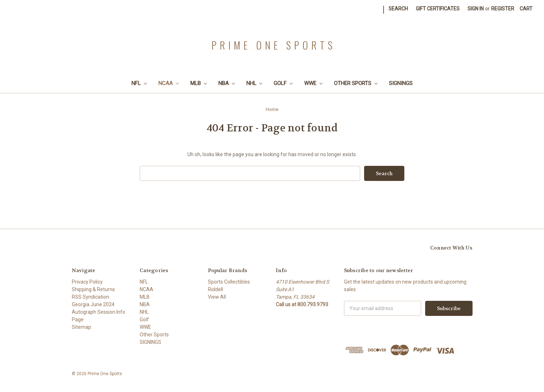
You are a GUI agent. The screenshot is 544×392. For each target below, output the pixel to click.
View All (217, 297)
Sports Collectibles (229, 282)
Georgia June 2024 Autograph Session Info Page (99, 312)
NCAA (169, 83)
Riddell (215, 289)
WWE (313, 83)
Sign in (476, 9)
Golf (283, 83)
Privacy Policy (87, 282)
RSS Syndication (90, 297)
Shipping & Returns (93, 289)
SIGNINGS (401, 83)
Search (398, 9)
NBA (227, 83)
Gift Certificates (438, 9)
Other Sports (356, 83)
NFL (139, 83)
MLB (199, 83)
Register (503, 9)
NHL (254, 83)
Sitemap (82, 327)
